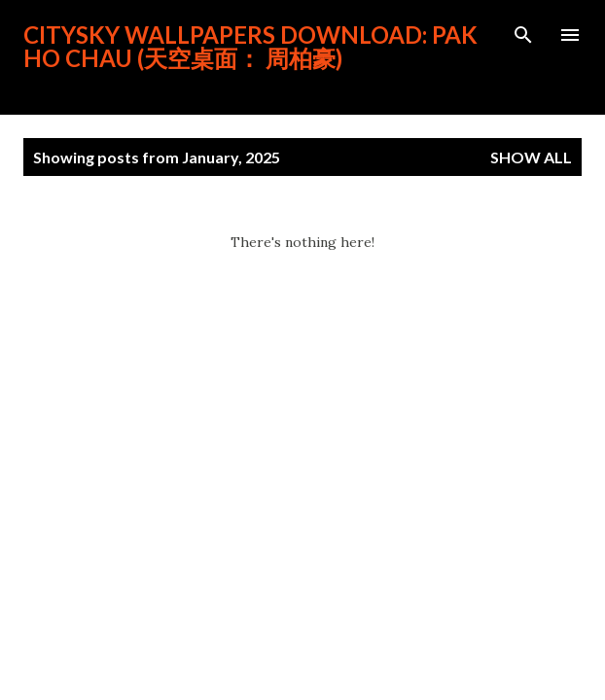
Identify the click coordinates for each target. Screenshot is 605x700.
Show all (531, 157)
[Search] (523, 35)
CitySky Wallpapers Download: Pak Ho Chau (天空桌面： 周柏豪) (250, 46)
